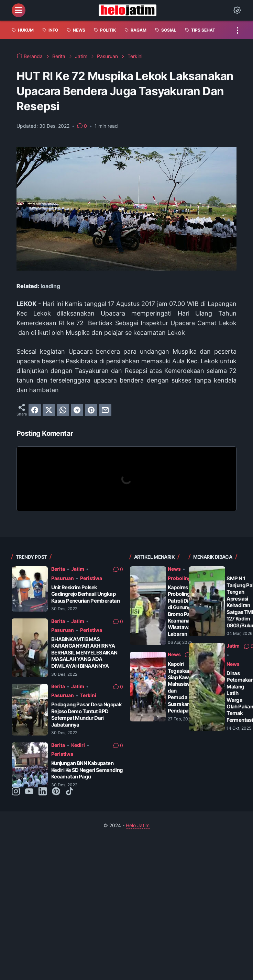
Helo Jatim (138, 825)
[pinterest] (91, 410)
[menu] (19, 10)
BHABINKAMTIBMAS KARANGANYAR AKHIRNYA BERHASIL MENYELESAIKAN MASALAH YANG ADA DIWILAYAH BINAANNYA (84, 653)
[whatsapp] (63, 410)
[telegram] (77, 410)
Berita (58, 569)
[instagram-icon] (16, 792)
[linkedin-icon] (43, 792)
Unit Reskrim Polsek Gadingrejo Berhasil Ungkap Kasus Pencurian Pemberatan (85, 594)
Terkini (88, 695)
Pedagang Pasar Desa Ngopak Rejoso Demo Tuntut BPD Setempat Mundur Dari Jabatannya (86, 714)
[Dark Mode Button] (237, 10)
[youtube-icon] (29, 792)
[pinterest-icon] (56, 792)
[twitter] (49, 410)
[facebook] (35, 410)
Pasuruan (63, 578)
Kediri (78, 745)
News (174, 569)
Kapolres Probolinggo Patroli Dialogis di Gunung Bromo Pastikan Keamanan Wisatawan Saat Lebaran (187, 611)
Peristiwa (91, 578)
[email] (105, 410)
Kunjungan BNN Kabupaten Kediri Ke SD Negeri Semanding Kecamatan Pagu (87, 770)
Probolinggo (183, 578)
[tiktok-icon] (69, 792)
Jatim (78, 569)
